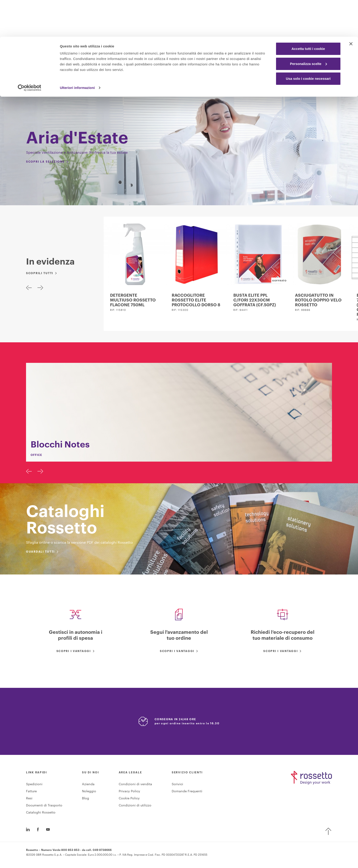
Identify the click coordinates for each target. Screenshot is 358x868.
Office (133, 84)
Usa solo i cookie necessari (308, 42)
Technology (220, 84)
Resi (29, 800)
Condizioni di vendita (135, 786)
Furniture (189, 84)
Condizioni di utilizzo (135, 807)
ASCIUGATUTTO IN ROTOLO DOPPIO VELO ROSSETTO (318, 300)
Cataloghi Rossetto (41, 814)
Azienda (88, 786)
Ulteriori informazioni (77, 51)
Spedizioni (34, 786)
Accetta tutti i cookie (308, 12)
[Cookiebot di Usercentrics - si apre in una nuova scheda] (30, 51)
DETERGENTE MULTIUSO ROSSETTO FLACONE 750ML (133, 300)
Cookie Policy (129, 800)
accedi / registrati (287, 69)
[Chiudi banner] (351, 7)
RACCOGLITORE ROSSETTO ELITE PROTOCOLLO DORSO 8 (196, 300)
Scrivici (177, 786)
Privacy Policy (129, 793)
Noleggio (89, 793)
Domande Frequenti (187, 793)
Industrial (159, 84)
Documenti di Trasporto (44, 807)
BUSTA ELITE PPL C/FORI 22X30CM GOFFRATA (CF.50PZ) (255, 300)
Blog (86, 800)
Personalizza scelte (308, 27)
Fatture (31, 793)
